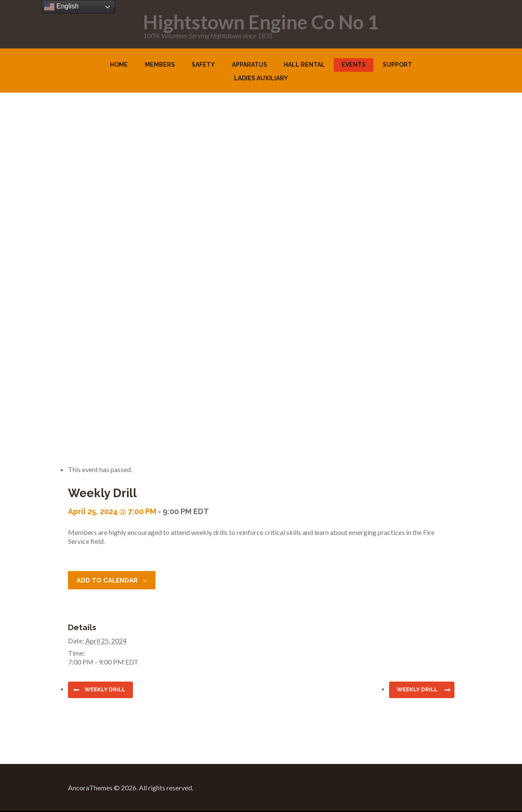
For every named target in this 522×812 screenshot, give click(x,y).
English (61, 7)
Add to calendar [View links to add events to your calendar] (109, 580)
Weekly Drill (107, 690)
